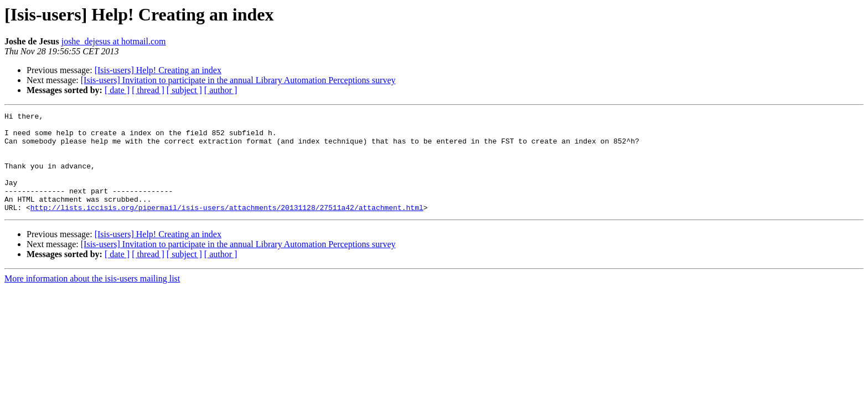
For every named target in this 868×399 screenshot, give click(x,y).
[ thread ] (148, 90)
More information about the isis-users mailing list (92, 298)
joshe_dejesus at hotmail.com (114, 41)
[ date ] (117, 90)
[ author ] (221, 90)
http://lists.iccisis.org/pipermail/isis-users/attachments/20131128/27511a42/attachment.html (227, 227)
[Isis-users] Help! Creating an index (158, 70)
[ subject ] (184, 90)
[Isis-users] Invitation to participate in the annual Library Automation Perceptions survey (238, 80)
